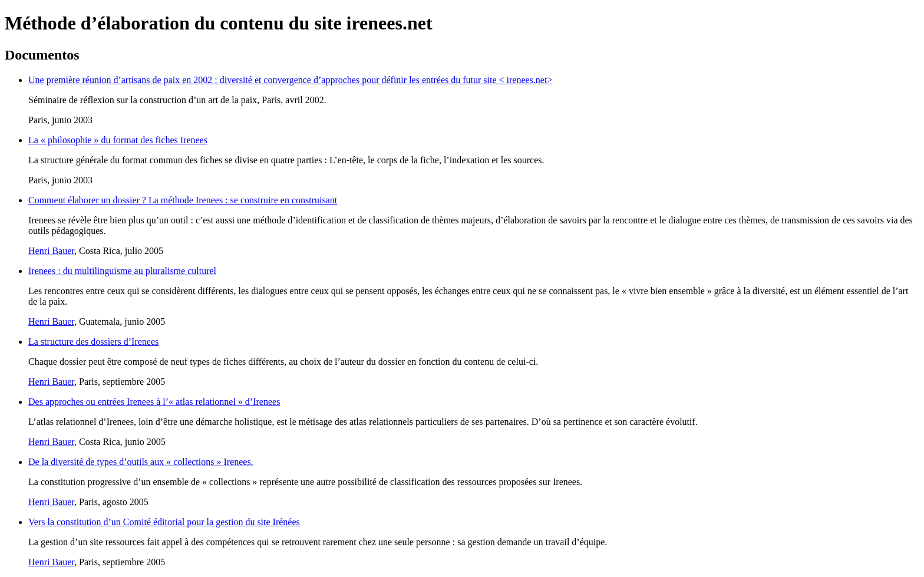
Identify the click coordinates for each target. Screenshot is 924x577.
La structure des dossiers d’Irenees (93, 342)
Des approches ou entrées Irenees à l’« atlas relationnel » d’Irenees (154, 402)
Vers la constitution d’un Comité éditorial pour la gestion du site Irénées (164, 522)
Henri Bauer (51, 251)
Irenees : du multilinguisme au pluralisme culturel (122, 271)
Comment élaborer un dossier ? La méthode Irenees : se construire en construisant (183, 200)
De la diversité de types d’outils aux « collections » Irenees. (141, 462)
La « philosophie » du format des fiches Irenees (118, 140)
